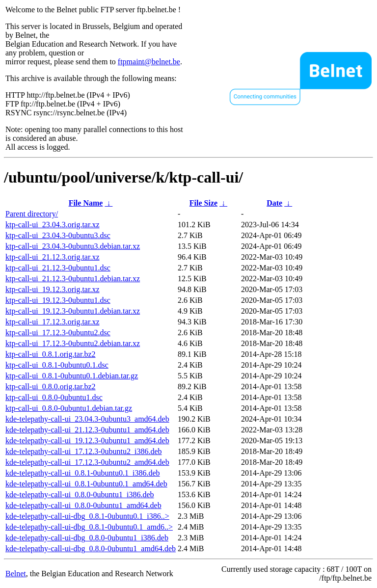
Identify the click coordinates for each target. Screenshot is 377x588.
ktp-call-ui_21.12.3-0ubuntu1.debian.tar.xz (73, 279)
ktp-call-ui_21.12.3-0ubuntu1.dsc (58, 268)
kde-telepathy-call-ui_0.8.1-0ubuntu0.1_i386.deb (83, 473)
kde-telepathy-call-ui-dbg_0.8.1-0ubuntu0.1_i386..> (87, 516)
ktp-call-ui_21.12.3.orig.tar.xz (53, 257)
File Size (203, 203)
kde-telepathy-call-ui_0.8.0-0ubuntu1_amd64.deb (83, 505)
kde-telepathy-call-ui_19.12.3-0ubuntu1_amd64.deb (87, 441)
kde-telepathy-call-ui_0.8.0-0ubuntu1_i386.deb (80, 494)
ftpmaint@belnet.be (149, 62)
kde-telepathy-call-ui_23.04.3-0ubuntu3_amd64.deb (87, 419)
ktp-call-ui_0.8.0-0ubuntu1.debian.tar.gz (69, 408)
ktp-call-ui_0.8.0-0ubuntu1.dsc (54, 397)
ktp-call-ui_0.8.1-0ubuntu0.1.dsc (57, 365)
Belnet (16, 574)
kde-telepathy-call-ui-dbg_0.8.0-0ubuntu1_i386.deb (87, 538)
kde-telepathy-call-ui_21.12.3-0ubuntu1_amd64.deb (87, 430)
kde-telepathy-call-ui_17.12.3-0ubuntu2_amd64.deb (87, 462)
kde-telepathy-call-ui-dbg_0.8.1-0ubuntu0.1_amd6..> (89, 527)
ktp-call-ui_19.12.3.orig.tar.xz (53, 289)
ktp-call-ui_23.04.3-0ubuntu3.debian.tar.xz (73, 246)
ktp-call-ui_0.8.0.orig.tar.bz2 (51, 387)
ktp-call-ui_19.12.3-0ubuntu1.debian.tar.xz (73, 311)
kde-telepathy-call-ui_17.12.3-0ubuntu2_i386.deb (84, 451)
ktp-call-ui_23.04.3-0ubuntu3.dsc (58, 235)
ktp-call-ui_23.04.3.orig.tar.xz (53, 225)
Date (274, 203)
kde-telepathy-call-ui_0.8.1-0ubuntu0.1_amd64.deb (86, 484)
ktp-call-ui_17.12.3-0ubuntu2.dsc (58, 333)
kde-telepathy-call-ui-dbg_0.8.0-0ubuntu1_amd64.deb (91, 548)
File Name (86, 203)
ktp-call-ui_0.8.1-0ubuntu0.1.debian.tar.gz (72, 376)
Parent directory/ (32, 214)
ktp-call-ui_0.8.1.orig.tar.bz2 (51, 354)
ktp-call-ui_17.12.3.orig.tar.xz (53, 322)
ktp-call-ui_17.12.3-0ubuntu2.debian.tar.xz (73, 343)
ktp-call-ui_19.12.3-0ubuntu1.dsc (58, 300)
